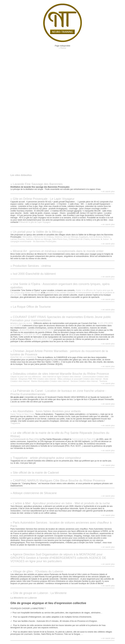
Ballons (107, 237)
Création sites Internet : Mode (95, 379)
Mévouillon (27, 237)
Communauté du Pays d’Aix (84, 439)
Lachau (14, 239)
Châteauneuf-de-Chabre (79, 239)
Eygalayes (84, 237)
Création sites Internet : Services (64, 381)
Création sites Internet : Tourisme (93, 381)
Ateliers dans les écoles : (22, 323)
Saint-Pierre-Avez (60, 239)
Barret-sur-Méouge (43, 239)
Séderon (58, 237)
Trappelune (15, 423)
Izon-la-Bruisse (96, 237)
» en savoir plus (108, 192)
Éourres (21, 239)
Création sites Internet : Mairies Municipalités (30, 381)
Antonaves (95, 239)
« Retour (62, 48)
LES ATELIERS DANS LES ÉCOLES (37, 330)
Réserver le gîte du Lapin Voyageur (35, 222)
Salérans (30, 239)
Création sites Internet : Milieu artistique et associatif (59, 379)
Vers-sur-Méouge (71, 237)
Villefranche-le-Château (43, 237)
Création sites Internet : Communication (79, 377)
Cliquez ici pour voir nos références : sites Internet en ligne (36, 377)
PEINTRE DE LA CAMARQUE (24, 357)
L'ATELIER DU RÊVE (32, 335)
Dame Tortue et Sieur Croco (23, 414)
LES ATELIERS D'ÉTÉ (43, 339)
